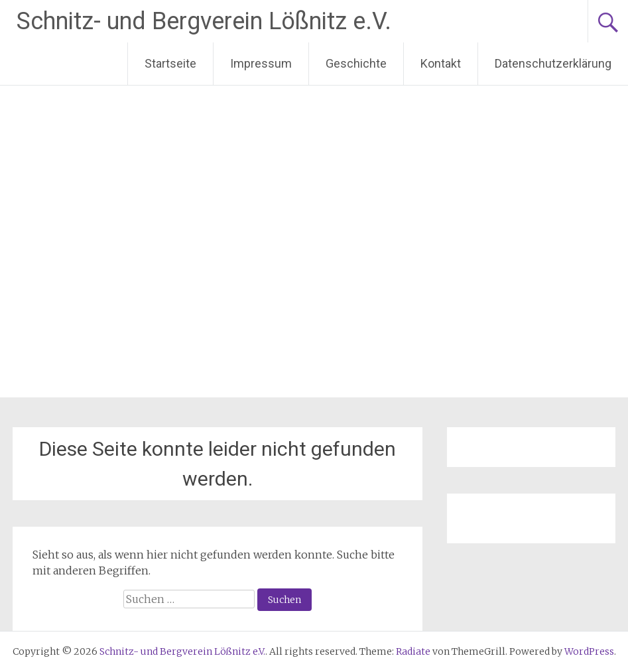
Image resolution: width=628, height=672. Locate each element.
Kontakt (441, 63)
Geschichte (356, 63)
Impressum (261, 63)
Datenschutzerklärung (553, 63)
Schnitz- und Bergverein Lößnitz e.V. (204, 21)
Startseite (170, 63)
